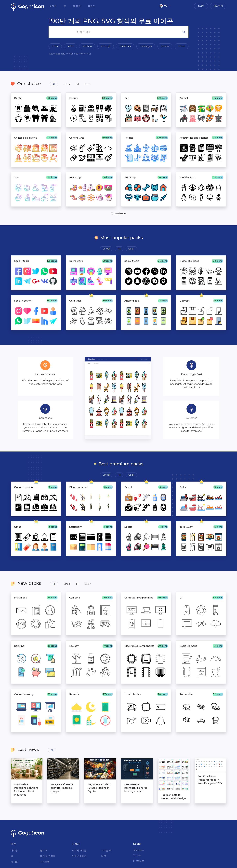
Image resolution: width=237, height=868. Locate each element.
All (54, 84)
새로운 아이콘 (79, 856)
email (55, 46)
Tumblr (137, 856)
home (182, 46)
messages (146, 46)
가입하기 (218, 6)
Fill (77, 84)
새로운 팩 (106, 850)
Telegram (138, 850)
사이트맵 (45, 862)
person (165, 46)
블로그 (91, 6)
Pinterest (138, 861)
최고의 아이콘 (79, 850)
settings (106, 46)
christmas (125, 46)
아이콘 (53, 6)
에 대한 (77, 6)
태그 (104, 856)
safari (70, 46)
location (87, 46)
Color (87, 84)
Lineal (67, 84)
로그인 (201, 6)
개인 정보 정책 (48, 856)
